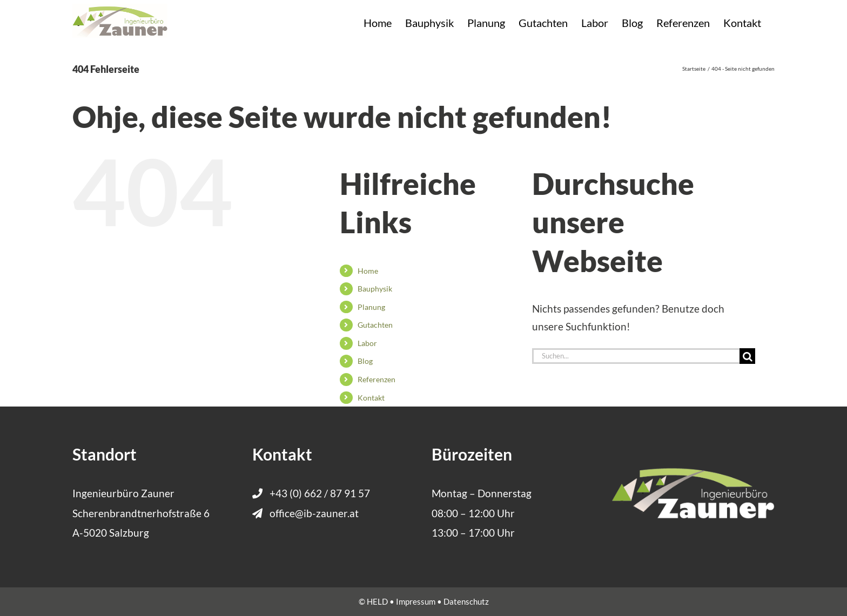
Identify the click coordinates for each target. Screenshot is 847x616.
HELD (377, 601)
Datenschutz (466, 601)
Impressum (416, 601)
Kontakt (371, 398)
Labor (367, 343)
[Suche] (747, 356)
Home (368, 271)
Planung (371, 307)
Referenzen (377, 379)
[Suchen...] (636, 356)
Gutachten (375, 325)
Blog (365, 361)
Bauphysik (375, 289)
